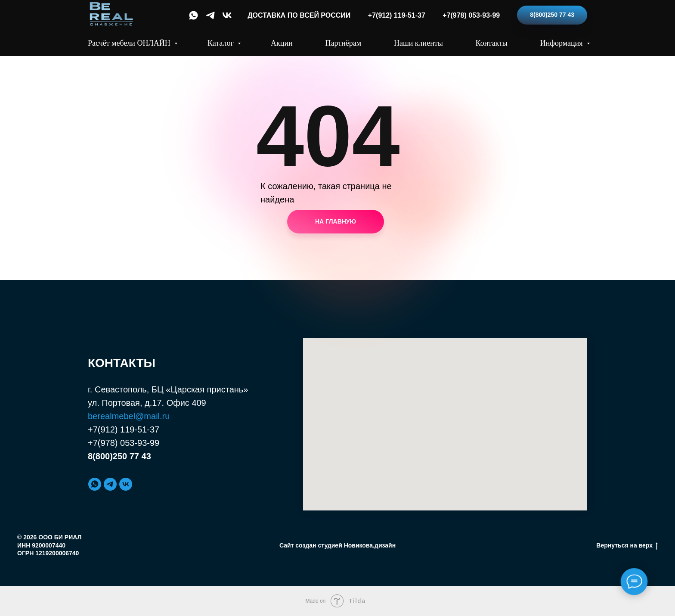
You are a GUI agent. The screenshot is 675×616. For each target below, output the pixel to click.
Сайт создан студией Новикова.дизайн (337, 545)
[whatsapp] (194, 15)
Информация (562, 43)
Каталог (221, 43)
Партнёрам (344, 43)
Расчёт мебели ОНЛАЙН (130, 43)
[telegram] (210, 15)
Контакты (492, 43)
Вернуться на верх (627, 546)
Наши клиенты (418, 43)
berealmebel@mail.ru (129, 416)
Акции (282, 43)
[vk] (227, 15)
